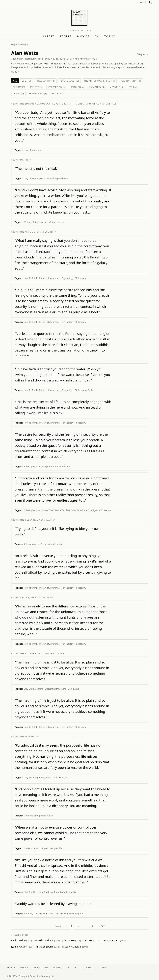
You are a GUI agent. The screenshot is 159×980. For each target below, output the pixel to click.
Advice (61, 222)
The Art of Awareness (50, 278)
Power (27, 848)
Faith (90, 390)
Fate (51, 816)
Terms (104, 967)
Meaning (33, 777)
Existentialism (52, 689)
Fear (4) (133, 87)
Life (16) (26, 81)
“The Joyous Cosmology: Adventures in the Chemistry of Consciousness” (68, 104)
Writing (27, 222)
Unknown (92, 940)
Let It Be (54, 914)
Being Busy (45, 777)
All (15, 81)
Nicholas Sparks (48, 947)
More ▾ (15, 72)
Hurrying (64, 777)
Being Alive (74, 689)
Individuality (70, 892)
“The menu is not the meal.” (36, 169)
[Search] (151, 2)
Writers (52, 222)
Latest (49, 36)
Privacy (91, 967)
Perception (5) (57, 87)
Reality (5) (19, 87)
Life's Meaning (36, 689)
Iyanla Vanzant (22, 947)
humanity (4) (97, 87)
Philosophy (80, 278)
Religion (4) (77, 87)
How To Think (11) (130, 81)
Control (35, 848)
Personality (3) (38, 93)
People (66, 36)
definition (58, 544)
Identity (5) (37, 87)
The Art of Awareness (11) (99, 81)
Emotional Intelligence (61, 466)
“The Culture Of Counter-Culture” (42, 653)
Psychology (68, 278)
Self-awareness (31, 544)
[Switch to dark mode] (141, 2)
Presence (106, 510)
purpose (43, 816)
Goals (55, 777)
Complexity (46, 544)
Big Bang (48, 892)
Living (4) (18, 93)
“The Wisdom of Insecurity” (37, 232)
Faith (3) (57, 93)
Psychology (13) (69, 81)
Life (25, 178)
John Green (72, 940)
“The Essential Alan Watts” (37, 520)
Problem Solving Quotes (72, 914)
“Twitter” (25, 160)
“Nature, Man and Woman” (36, 597)
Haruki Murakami (47, 940)
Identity (58, 892)
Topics (110, 36)
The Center (35, 150)
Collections (41, 967)
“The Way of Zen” (30, 737)
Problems (44, 914)
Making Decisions (59, 178)
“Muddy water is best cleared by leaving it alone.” (53, 904)
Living (63, 689)
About (78, 967)
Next (101, 926)
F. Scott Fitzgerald (75, 947)
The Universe (35, 892)
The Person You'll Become (62, 510)
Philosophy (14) (45, 81)
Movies (84, 36)
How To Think (31, 278)
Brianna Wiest (115, 940)
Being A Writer (40, 222)
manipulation (56, 848)
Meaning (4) (116, 87)
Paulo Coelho (21, 940)
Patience (28, 914)
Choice (32, 178)
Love (26, 150)
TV (97, 36)
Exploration (43, 178)
